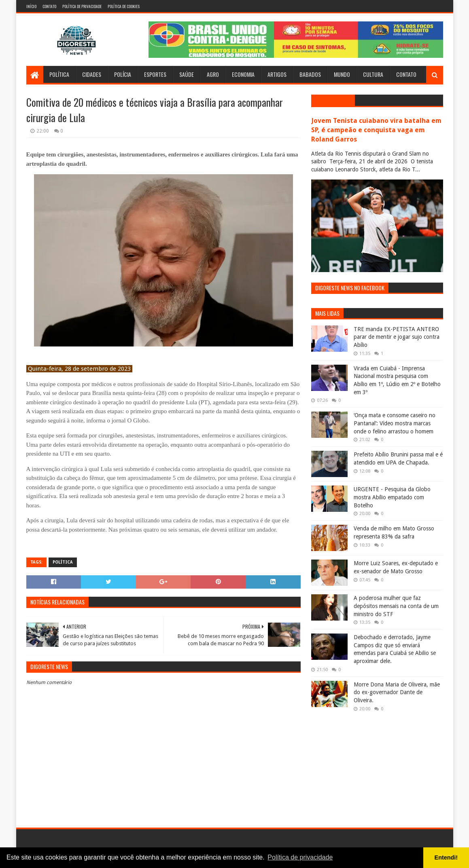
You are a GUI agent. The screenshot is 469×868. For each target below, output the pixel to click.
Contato (49, 6)
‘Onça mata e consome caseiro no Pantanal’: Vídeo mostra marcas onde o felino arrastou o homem (395, 423)
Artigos (277, 74)
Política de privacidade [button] (300, 857)
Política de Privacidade (82, 6)
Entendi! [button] (446, 857)
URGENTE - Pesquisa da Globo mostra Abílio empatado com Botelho (392, 497)
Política (59, 74)
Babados (310, 74)
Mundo (342, 74)
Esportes (155, 74)
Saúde (187, 74)
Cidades (92, 74)
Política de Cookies (124, 6)
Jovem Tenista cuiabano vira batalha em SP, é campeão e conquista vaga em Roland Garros (376, 130)
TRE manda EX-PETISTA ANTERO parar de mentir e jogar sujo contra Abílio (397, 337)
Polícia (123, 74)
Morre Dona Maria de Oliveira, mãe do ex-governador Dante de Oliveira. (397, 692)
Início (31, 6)
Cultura (373, 74)
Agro (213, 74)
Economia (243, 74)
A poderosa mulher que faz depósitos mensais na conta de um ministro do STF (396, 606)
